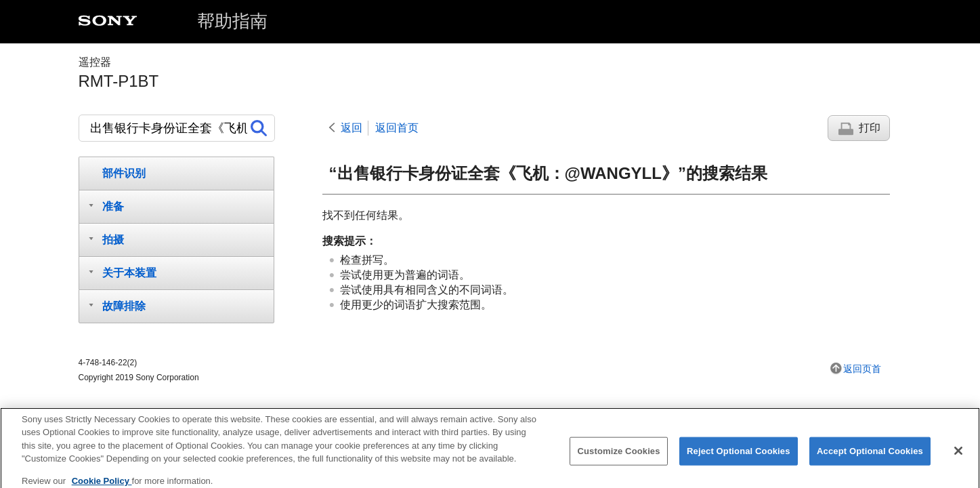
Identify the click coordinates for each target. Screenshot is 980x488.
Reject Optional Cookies (739, 456)
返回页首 (862, 369)
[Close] (958, 455)
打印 (870, 128)
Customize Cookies (618, 456)
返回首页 (397, 128)
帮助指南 (232, 21)
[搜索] (177, 128)
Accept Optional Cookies (870, 456)
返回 (351, 128)
